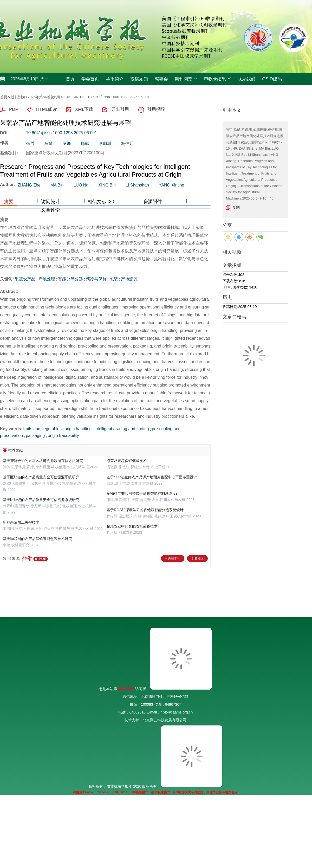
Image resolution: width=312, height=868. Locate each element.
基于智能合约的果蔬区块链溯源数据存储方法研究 (43, 461)
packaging (35, 436)
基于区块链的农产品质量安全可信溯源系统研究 (41, 477)
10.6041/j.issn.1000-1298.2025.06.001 (61, 133)
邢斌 (85, 143)
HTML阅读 (47, 109)
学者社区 (197, 558)
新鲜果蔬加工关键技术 (21, 522)
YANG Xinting (172, 185)
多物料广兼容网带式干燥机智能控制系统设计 (143, 493)
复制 (236, 207)
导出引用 (120, 109)
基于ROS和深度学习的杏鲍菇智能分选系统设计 (145, 510)
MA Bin (57, 185)
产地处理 (47, 279)
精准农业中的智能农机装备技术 (132, 526)
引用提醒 (156, 109)
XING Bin (107, 185)
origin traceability (63, 436)
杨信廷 (127, 143)
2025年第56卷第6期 (44, 97)
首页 (70, 79)
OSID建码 (272, 79)
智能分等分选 (70, 279)
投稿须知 (139, 79)
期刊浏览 (186, 78)
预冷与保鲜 (96, 279)
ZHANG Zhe (29, 185)
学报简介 (115, 79)
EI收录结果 (217, 78)
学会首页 (90, 79)
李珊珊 (105, 143)
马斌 (48, 143)
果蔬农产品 (25, 279)
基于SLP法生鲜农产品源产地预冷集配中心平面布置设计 (152, 477)
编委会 (161, 79)
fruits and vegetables (42, 429)
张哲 (30, 143)
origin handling (78, 429)
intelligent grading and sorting (122, 429)
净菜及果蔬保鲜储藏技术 (127, 461)
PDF (14, 109)
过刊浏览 (18, 97)
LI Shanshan (137, 185)
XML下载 (84, 109)
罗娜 (67, 143)
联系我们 (246, 79)
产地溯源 (129, 279)
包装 (114, 279)
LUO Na (81, 185)
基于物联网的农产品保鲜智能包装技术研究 (37, 539)
